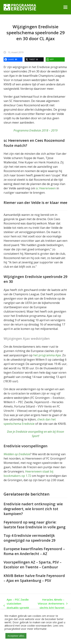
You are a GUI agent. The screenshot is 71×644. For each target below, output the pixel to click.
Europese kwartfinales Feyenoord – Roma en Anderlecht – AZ (34, 551)
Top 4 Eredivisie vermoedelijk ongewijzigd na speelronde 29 (29, 538)
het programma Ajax (47, 355)
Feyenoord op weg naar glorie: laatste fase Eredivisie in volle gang (35, 525)
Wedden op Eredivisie (17, 454)
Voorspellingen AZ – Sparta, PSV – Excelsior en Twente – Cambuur (33, 565)
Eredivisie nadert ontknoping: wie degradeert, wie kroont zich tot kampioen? (33, 509)
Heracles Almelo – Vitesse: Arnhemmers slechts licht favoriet (52, 604)
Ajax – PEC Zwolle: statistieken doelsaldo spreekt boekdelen (16, 606)
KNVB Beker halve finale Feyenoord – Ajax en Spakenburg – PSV (34, 578)
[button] (65, 7)
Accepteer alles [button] (16, 636)
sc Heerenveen (46, 188)
